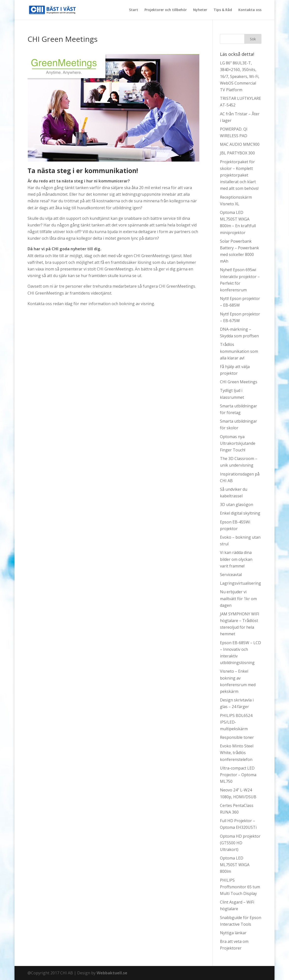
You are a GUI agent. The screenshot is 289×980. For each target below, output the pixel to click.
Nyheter (200, 10)
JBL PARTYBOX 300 (237, 153)
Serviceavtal (231, 575)
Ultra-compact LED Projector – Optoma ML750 (238, 775)
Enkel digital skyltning (240, 513)
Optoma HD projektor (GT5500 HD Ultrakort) (240, 843)
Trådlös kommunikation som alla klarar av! (239, 351)
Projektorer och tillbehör (166, 10)
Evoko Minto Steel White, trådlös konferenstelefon (237, 753)
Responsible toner (237, 737)
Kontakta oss (250, 10)
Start (134, 10)
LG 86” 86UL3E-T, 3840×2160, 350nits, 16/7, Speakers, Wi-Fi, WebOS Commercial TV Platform (240, 76)
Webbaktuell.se (112, 973)
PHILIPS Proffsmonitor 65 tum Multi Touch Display (240, 887)
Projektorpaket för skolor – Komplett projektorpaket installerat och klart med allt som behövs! (239, 175)
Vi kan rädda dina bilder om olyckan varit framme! (236, 559)
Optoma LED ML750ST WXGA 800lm (235, 865)
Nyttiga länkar (233, 933)
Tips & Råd (223, 10)
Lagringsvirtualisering (240, 583)
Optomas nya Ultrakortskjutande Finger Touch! (238, 443)
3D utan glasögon (237, 505)
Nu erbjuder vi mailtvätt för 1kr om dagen (238, 598)
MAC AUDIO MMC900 (240, 144)
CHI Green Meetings (239, 382)
